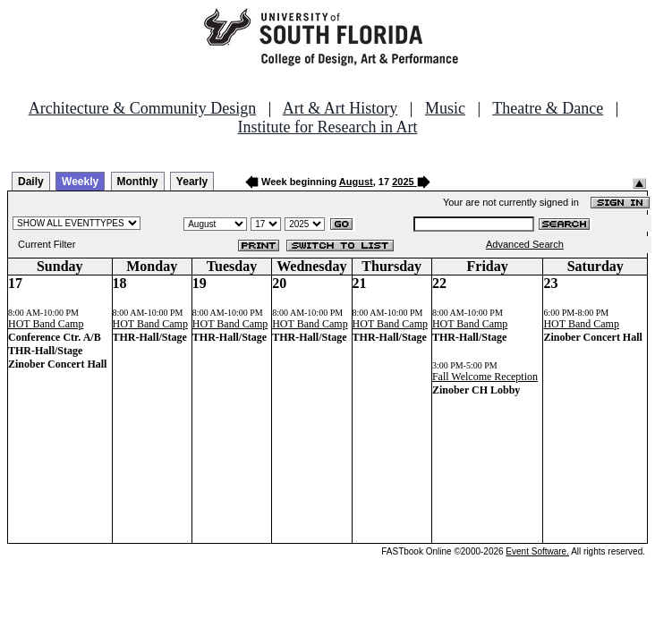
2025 (403, 182)
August (356, 182)
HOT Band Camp (46, 324)
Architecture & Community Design (142, 108)
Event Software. (537, 551)
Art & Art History (340, 108)
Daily (31, 182)
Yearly (192, 182)
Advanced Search (525, 244)
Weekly (80, 182)
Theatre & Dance (548, 108)
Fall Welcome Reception (485, 377)
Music (445, 108)
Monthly (138, 182)
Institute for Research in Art (328, 127)
